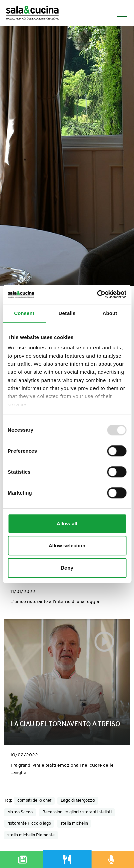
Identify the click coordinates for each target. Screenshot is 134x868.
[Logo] (32, 14)
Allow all (67, 523)
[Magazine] (22, 860)
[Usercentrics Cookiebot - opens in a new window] (97, 294)
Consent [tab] (24, 313)
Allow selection (67, 545)
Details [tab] (67, 313)
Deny (67, 568)
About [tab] (110, 313)
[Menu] (119, 14)
